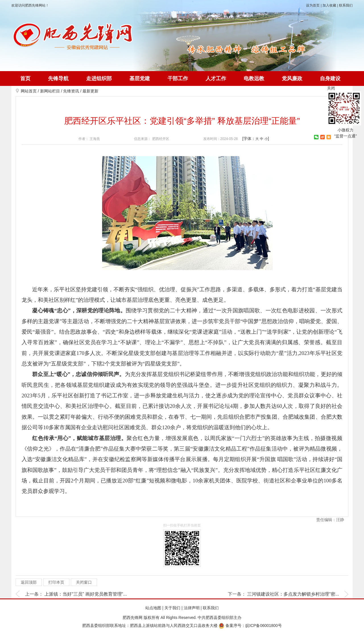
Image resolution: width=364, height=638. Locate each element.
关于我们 (172, 608)
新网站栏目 (50, 91)
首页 (25, 79)
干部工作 (178, 79)
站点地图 (153, 608)
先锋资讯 (71, 91)
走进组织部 (99, 79)
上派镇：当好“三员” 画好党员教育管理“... (86, 594)
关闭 (331, 88)
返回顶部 (29, 582)
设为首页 (313, 5)
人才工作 (216, 79)
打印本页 (56, 582)
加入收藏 (329, 5)
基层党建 (140, 79)
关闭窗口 (84, 582)
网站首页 (29, 91)
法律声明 (192, 608)
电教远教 (254, 79)
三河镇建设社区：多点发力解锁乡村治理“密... (293, 594)
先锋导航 (58, 79)
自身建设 (330, 79)
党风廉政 (292, 79)
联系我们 (346, 5)
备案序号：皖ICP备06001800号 (250, 625)
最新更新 (90, 91)
